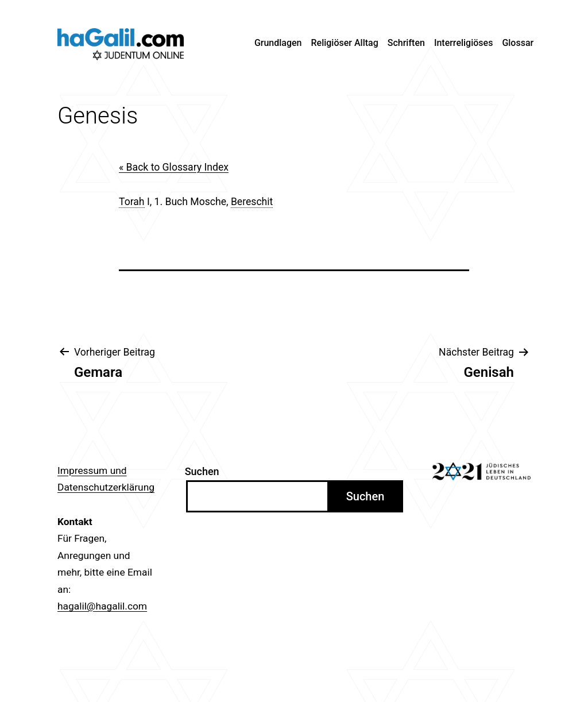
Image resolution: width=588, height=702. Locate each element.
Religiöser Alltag (345, 43)
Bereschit (252, 202)
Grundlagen (278, 43)
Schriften (406, 43)
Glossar (518, 43)
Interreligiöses (464, 43)
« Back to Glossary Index (174, 167)
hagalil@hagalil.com (102, 606)
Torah (132, 202)
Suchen (202, 471)
